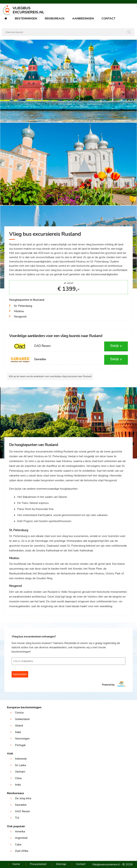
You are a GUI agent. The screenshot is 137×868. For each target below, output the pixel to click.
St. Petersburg (23, 306)
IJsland (19, 726)
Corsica (19, 713)
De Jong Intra (23, 798)
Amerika (20, 831)
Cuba (18, 844)
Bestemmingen (26, 19)
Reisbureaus (55, 19)
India (18, 785)
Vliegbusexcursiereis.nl (106, 864)
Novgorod (20, 317)
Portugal (20, 745)
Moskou (19, 311)
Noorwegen (22, 739)
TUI (17, 818)
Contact (108, 19)
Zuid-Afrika (22, 851)
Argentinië (21, 838)
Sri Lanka (20, 765)
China (18, 778)
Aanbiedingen (83, 19)
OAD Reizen (22, 811)
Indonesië (21, 759)
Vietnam (20, 772)
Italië (18, 732)
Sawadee (21, 805)
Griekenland (22, 719)
